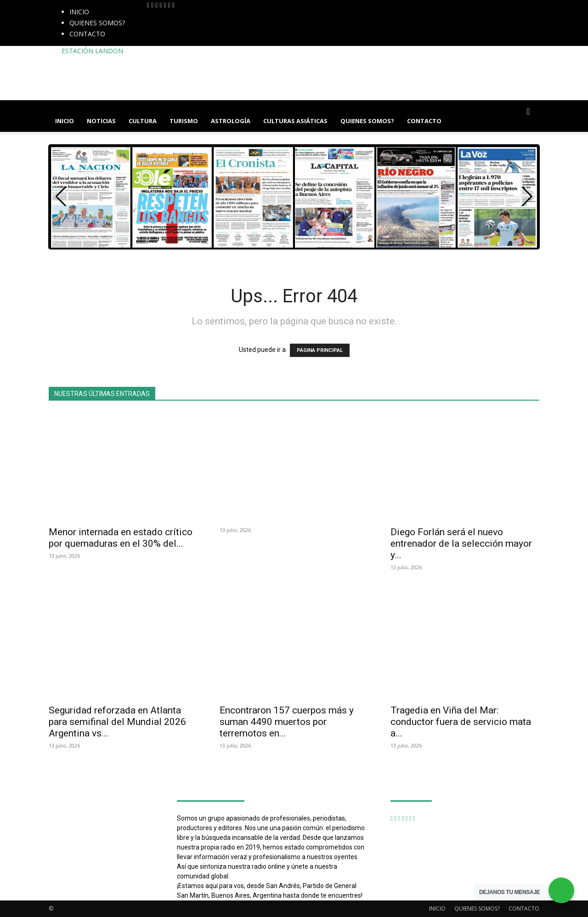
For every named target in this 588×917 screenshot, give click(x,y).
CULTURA (143, 121)
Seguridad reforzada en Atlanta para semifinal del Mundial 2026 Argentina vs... (117, 722)
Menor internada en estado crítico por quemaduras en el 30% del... (121, 538)
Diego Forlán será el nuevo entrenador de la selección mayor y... (461, 543)
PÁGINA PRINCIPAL (320, 350)
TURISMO (184, 121)
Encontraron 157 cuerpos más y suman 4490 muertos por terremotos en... (287, 722)
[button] (528, 112)
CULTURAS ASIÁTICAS (295, 121)
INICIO (79, 12)
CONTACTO (87, 34)
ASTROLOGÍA (231, 121)
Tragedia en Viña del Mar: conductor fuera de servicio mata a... (461, 722)
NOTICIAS (101, 121)
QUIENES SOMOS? (97, 23)
